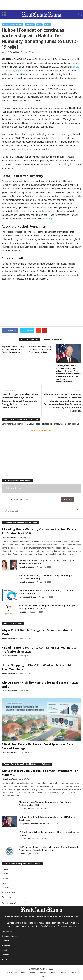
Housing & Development (12, 25)
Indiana (5, 883)
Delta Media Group (28, 597)
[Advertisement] (41, 5)
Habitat (16, 52)
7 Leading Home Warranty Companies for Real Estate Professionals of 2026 (40, 349)
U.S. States (12, 511)
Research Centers (10, 936)
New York (6, 888)
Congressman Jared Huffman (32, 823)
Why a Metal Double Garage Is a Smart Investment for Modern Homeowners (14, 349)
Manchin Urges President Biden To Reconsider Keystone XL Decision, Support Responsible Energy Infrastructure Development (20, 401)
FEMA (23, 853)
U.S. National (13, 488)
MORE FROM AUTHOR (52, 339)
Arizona (5, 869)
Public (48, 25)
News (39, 25)
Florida (5, 878)
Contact (5, 955)
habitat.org (47, 219)
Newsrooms (7, 931)
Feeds (4, 959)
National (30, 25)
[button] (78, 15)
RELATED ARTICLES (30, 339)
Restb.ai (24, 612)
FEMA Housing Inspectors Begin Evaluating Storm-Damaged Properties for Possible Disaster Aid (48, 848)
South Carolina (8, 892)
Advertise (6, 945)
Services (5, 941)
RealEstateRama (10, 538)
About (4, 950)
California (6, 874)
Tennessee (6, 897)
